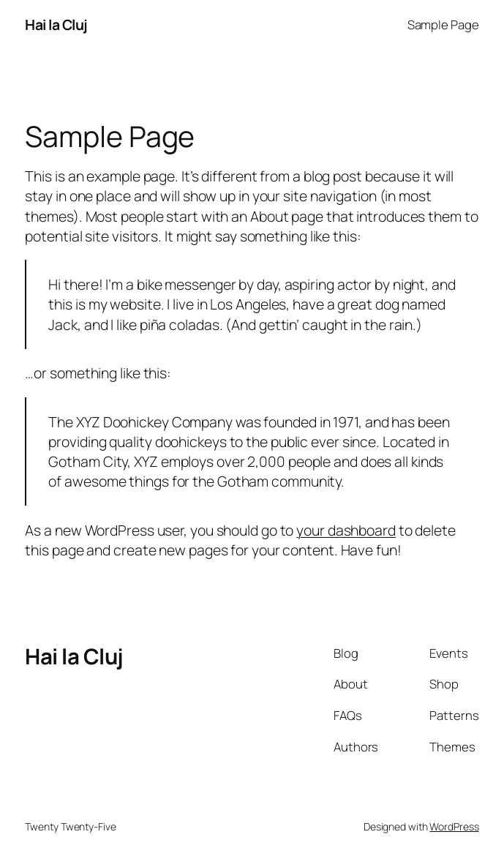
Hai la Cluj (56, 25)
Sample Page (443, 25)
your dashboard (346, 530)
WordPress (454, 826)
